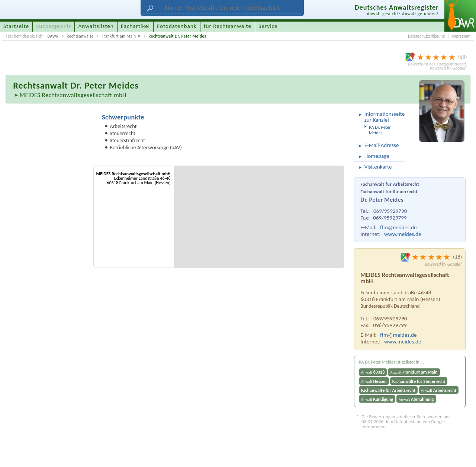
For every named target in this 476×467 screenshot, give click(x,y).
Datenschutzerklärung (426, 36)
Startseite (16, 26)
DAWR (53, 36)
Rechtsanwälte (80, 36)
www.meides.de (403, 234)
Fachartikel (135, 26)
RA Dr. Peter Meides (380, 130)
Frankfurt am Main (119, 36)
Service (268, 26)
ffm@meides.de (398, 227)
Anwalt (373, 372)
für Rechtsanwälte (228, 26)
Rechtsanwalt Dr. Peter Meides (177, 36)
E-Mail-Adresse (382, 145)
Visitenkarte (378, 167)
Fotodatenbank (177, 26)
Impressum (461, 36)
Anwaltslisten (96, 26)
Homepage (377, 156)
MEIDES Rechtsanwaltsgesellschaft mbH (73, 95)
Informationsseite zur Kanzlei (384, 117)
